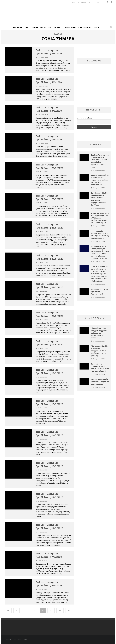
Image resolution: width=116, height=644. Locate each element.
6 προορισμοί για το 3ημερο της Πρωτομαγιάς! (99, 292)
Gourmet (58, 27)
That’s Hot (17, 27)
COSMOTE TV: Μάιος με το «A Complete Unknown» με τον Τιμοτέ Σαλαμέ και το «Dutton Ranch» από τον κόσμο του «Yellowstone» (99, 274)
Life (26, 27)
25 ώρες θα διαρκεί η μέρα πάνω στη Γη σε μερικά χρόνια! (100, 382)
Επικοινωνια (74, 2)
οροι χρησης (86, 2)
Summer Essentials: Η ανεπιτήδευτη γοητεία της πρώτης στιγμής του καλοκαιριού (100, 180)
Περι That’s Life (99, 2)
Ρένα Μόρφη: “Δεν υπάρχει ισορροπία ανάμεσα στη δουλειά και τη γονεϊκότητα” (99, 333)
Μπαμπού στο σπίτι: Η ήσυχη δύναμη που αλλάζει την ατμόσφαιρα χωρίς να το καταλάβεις (100, 218)
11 (60, 610)
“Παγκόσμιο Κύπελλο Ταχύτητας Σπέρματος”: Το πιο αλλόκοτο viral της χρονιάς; (100, 351)
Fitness (34, 27)
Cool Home (71, 27)
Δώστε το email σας (85, 118)
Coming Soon (85, 27)
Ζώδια (97, 27)
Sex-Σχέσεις (46, 27)
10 (51, 610)
